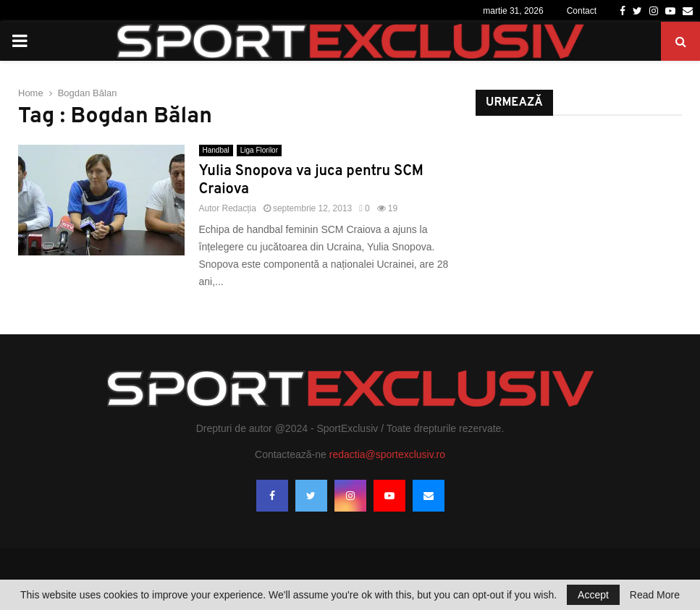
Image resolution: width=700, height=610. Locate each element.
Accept (593, 595)
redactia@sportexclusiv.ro (387, 454)
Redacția (239, 208)
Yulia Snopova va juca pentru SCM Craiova (312, 181)
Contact (582, 11)
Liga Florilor (259, 150)
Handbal (216, 150)
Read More (655, 595)
